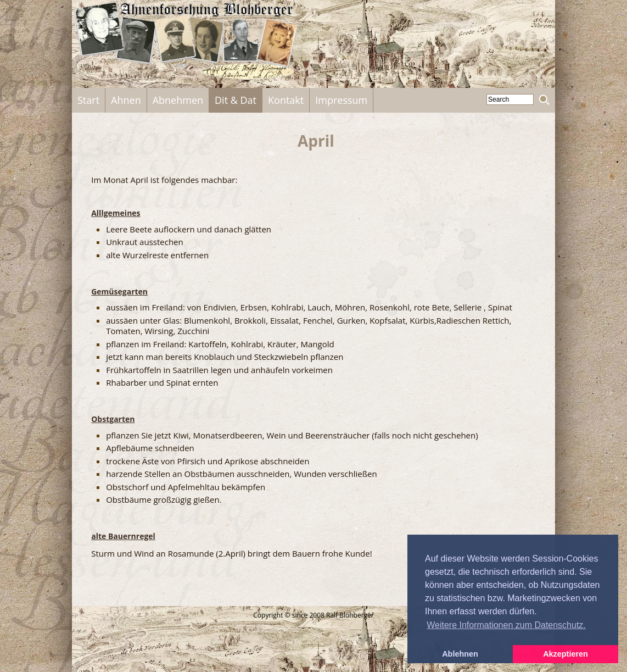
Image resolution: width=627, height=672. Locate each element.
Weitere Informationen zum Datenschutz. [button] (506, 625)
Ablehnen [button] (460, 654)
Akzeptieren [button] (566, 654)
